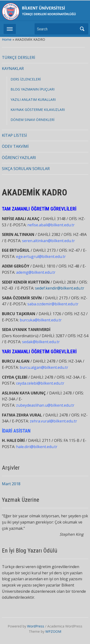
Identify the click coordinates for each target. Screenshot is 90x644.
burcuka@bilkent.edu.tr (41, 320)
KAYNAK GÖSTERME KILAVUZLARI (38, 110)
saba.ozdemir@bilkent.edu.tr (53, 304)
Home (7, 39)
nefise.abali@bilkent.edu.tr (51, 225)
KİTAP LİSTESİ (14, 135)
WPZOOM (53, 631)
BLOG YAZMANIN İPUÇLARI (33, 89)
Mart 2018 (11, 484)
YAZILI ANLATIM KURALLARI (33, 100)
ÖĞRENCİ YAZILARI (19, 158)
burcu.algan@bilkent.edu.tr (44, 367)
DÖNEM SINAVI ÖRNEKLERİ (33, 120)
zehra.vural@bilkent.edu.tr (53, 421)
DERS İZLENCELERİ (26, 79)
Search (82, 29)
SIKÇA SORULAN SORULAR (26, 169)
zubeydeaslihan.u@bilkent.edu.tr (45, 405)
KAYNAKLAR (13, 68)
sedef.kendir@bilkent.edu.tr (60, 288)
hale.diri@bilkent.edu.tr (37, 447)
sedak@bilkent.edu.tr (41, 342)
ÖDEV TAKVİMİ (15, 146)
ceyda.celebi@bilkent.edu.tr (40, 383)
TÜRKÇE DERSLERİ (18, 57)
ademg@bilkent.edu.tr (36, 272)
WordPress (36, 626)
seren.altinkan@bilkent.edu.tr (48, 241)
